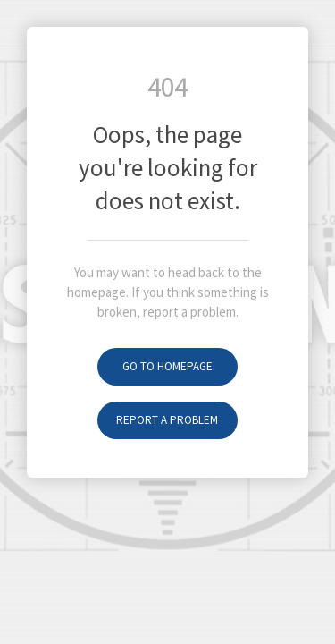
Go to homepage (167, 366)
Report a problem (167, 420)
